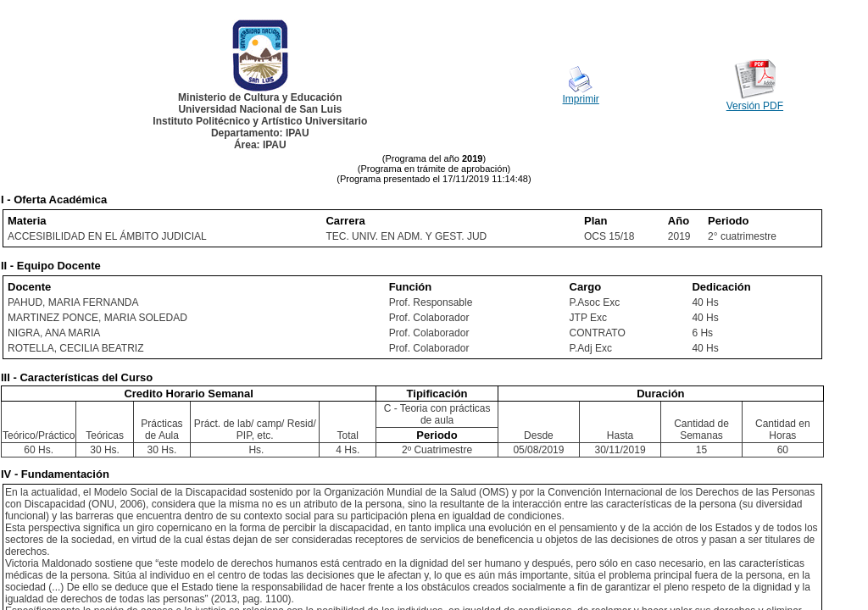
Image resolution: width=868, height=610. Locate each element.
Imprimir (581, 99)
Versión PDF (755, 106)
